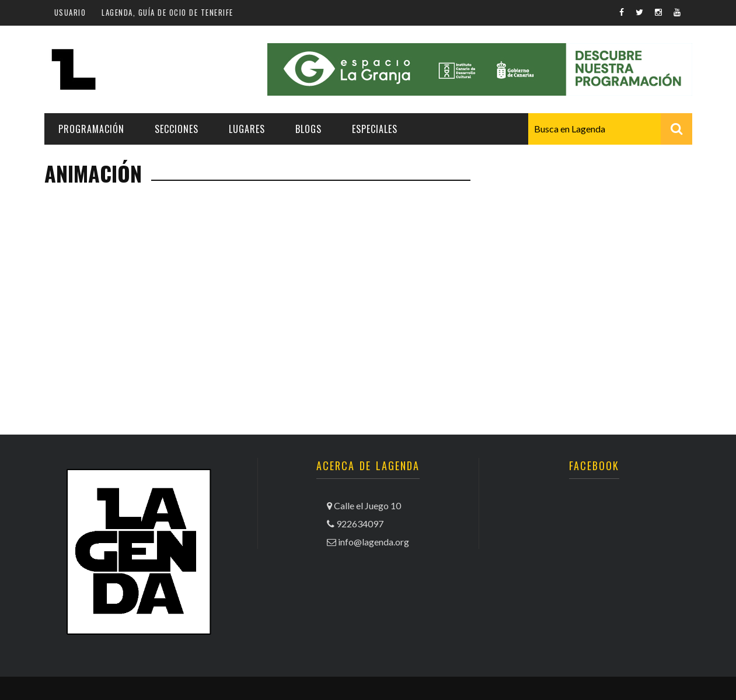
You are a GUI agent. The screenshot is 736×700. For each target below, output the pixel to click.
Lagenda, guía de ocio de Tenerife (168, 12)
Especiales (375, 129)
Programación (91, 129)
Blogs (308, 129)
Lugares (247, 129)
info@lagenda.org (374, 542)
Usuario (70, 12)
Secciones (177, 129)
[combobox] (610, 129)
